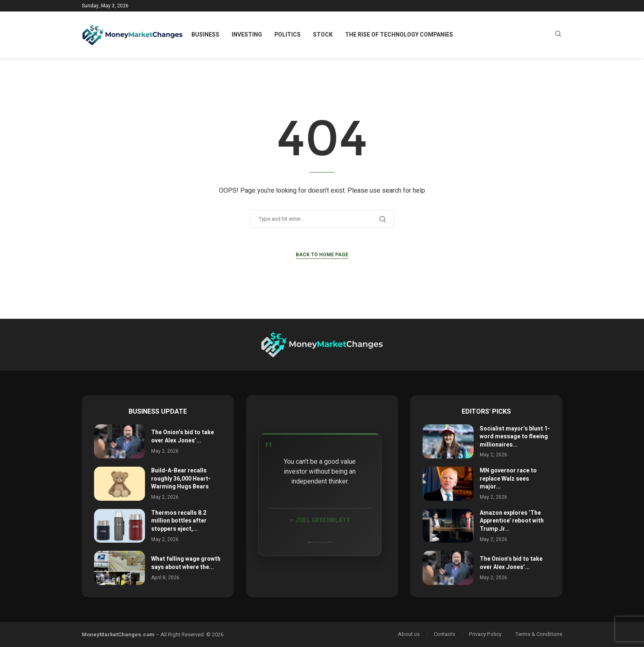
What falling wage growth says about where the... (186, 563)
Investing (247, 35)
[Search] (558, 35)
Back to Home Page (322, 255)
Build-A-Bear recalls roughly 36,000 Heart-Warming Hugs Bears (181, 479)
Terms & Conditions (539, 634)
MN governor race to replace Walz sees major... (508, 479)
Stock (323, 35)
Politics (287, 35)
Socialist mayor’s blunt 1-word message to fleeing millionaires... (515, 437)
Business (205, 35)
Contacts (444, 634)
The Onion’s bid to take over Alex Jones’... (183, 436)
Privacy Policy (485, 634)
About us (409, 634)
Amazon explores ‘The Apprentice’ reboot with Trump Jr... (512, 521)
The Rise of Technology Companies (399, 35)
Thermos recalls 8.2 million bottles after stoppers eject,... (179, 521)
